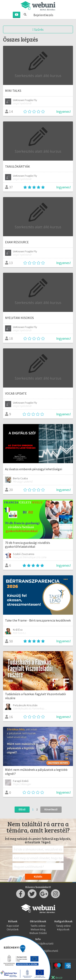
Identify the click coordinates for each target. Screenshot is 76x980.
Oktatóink (13, 929)
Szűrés (38, 29)
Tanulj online (63, 926)
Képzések (63, 929)
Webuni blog (38, 929)
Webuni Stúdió (38, 933)
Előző (22, 809)
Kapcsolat (13, 926)
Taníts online (38, 926)
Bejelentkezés (43, 15)
